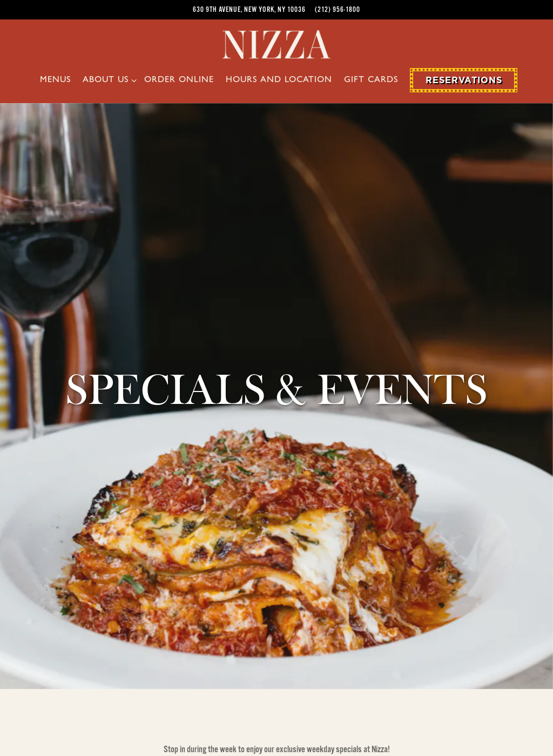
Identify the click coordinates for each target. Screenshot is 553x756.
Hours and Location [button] (279, 80)
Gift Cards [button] (371, 80)
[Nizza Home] (276, 44)
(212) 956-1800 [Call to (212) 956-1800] (338, 9)
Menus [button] (55, 80)
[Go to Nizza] (249, 10)
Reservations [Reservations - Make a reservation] (464, 80)
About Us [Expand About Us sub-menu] (107, 79)
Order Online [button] (179, 80)
